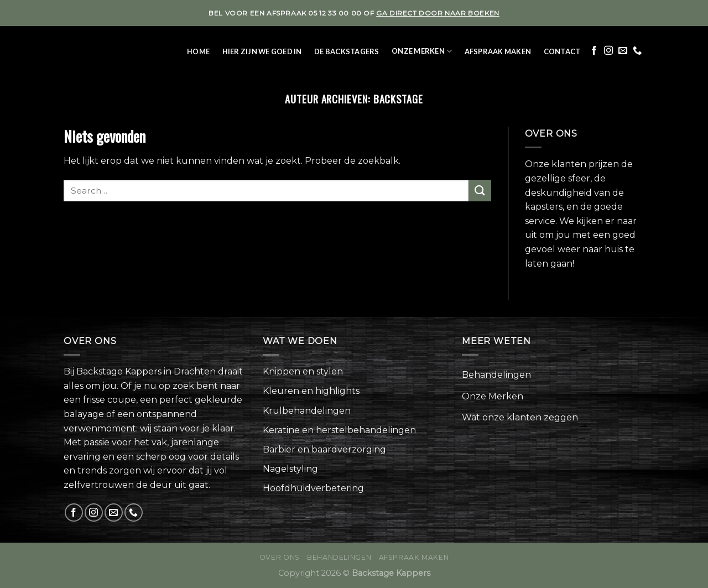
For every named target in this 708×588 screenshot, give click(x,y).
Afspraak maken (498, 51)
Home (198, 51)
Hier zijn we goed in (262, 51)
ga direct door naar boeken (438, 13)
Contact (562, 51)
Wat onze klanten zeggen (520, 417)
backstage (398, 99)
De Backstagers (347, 51)
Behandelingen (496, 375)
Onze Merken (422, 51)
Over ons (280, 557)
